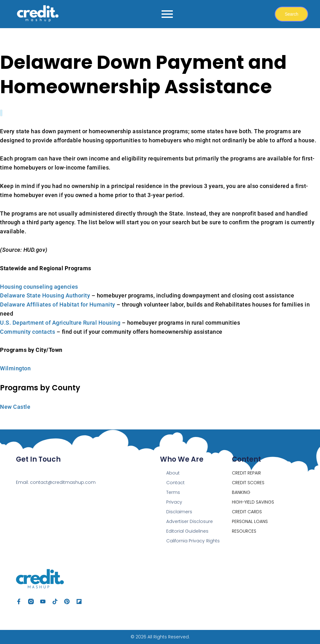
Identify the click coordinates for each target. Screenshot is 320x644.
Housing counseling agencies (39, 287)
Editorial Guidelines (187, 531)
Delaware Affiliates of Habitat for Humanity (58, 304)
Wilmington (15, 368)
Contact (175, 483)
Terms (173, 492)
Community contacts (27, 332)
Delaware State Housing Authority (45, 295)
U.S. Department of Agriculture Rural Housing (60, 323)
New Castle (15, 407)
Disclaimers (179, 512)
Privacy (174, 502)
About (173, 473)
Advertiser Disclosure (190, 521)
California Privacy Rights (193, 541)
